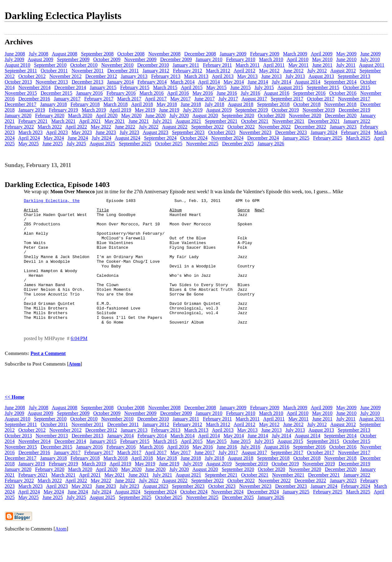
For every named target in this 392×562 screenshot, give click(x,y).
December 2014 (70, 87)
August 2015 (290, 87)
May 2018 (167, 104)
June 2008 (15, 54)
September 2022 (207, 127)
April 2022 (76, 127)
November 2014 (35, 87)
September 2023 (188, 132)
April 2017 (156, 99)
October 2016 (343, 93)
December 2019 (354, 110)
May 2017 (180, 99)
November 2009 (140, 59)
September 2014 (340, 82)
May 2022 (101, 127)
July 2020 (179, 115)
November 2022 (275, 127)
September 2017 (287, 99)
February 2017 (99, 99)
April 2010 (298, 59)
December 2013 (87, 82)
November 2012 (66, 76)
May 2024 (54, 138)
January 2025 (296, 138)
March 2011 (248, 65)
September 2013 (354, 76)
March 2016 (152, 93)
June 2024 (78, 138)
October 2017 (321, 99)
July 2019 (193, 110)
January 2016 (89, 93)
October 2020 (272, 115)
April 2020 (106, 115)
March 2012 (218, 71)
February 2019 (64, 110)
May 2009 (346, 54)
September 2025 (135, 144)
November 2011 (88, 71)
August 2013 (321, 76)
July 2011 (346, 65)
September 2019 (252, 110)
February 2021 (33, 121)
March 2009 (295, 54)
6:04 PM (79, 364)
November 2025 (202, 144)
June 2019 (169, 110)
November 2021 (288, 121)
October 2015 (357, 87)
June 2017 (204, 99)
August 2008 (64, 54)
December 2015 (57, 93)
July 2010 (370, 59)
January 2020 (18, 115)
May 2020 (131, 115)
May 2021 (114, 121)
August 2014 (307, 82)
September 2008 (97, 54)
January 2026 (271, 144)
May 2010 (322, 59)
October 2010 (84, 65)
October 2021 (255, 121)
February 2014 (152, 82)
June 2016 (227, 93)
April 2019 (120, 110)
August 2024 (127, 138)
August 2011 (372, 65)
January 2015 (103, 87)
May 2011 (298, 65)
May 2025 (28, 144)
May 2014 (234, 82)
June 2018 (191, 104)
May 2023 (82, 132)
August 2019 (219, 110)
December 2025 (238, 144)
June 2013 (271, 76)
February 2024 (356, 132)
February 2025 (328, 138)
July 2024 (102, 138)
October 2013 (18, 82)
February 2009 (265, 54)
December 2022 (310, 127)
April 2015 (192, 87)
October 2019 (285, 110)
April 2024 (29, 138)
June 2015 (241, 87)
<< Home (14, 422)
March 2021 (64, 121)
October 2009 (107, 59)
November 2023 (255, 132)
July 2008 (38, 54)
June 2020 (156, 115)
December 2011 (123, 71)
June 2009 (370, 54)
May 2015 (216, 87)
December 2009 (176, 59)
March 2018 (116, 104)
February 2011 (217, 65)
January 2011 (186, 65)
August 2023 (155, 132)
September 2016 (309, 93)
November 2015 (21, 93)
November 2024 (228, 138)
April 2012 (244, 71)
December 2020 (341, 115)
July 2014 (282, 82)
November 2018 (341, 104)
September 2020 (238, 115)
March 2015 (165, 87)
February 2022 (19, 127)
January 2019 (32, 110)
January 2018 (54, 104)
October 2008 (131, 54)
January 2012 (156, 71)
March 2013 (196, 76)
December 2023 (291, 132)
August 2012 (343, 71)
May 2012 (269, 71)
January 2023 (343, 127)
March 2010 (271, 59)
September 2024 (160, 138)
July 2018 (215, 104)
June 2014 (258, 82)
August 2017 (254, 99)
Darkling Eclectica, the (52, 201)
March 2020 (80, 115)
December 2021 (324, 121)
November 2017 (354, 99)
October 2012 (32, 76)
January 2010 (209, 59)
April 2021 (90, 121)
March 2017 (129, 99)
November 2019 (319, 110)
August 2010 (17, 65)
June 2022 (125, 127)
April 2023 (57, 132)
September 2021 (221, 121)
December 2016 (34, 99)
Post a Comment (48, 379)
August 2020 (205, 115)
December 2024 (263, 138)
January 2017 (67, 99)
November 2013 (52, 82)
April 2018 (142, 104)
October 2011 (54, 71)
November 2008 (164, 54)
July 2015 (264, 87)
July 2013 (295, 76)
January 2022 (357, 121)
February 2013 (166, 76)
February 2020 (50, 115)
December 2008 (200, 54)
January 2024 (324, 132)
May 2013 (247, 76)
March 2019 (94, 110)
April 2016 (178, 93)
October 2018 (307, 104)
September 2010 (50, 65)
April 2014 (209, 82)
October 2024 (194, 138)
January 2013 (134, 76)
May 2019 (145, 110)
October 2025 (169, 144)
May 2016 (203, 93)
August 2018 (240, 104)
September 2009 (73, 59)
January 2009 (233, 54)
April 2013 (223, 76)
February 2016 (121, 93)
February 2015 (135, 87)
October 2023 (222, 132)
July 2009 (14, 59)
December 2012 (101, 76)
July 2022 (149, 127)
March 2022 (50, 127)
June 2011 (322, 65)
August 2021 (188, 121)
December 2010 (153, 65)
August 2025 (102, 144)
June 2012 (293, 71)
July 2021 (162, 121)
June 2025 (52, 144)
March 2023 (31, 132)
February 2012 (188, 71)
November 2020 (305, 115)
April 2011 (274, 65)
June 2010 (346, 59)
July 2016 (250, 93)
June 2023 (106, 132)
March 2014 (182, 82)
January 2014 (120, 82)
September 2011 (21, 71)
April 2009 (322, 54)
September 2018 (273, 104)
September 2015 (323, 87)
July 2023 (129, 132)
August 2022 (175, 127)
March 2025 (358, 138)
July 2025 (76, 144)
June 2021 (139, 121)
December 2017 (21, 104)
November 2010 (117, 65)
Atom (74, 389)
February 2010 (241, 59)
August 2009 (40, 59)
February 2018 (85, 104)
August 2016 (276, 93)
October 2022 (241, 127)
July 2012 (317, 71)
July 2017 (228, 99)
